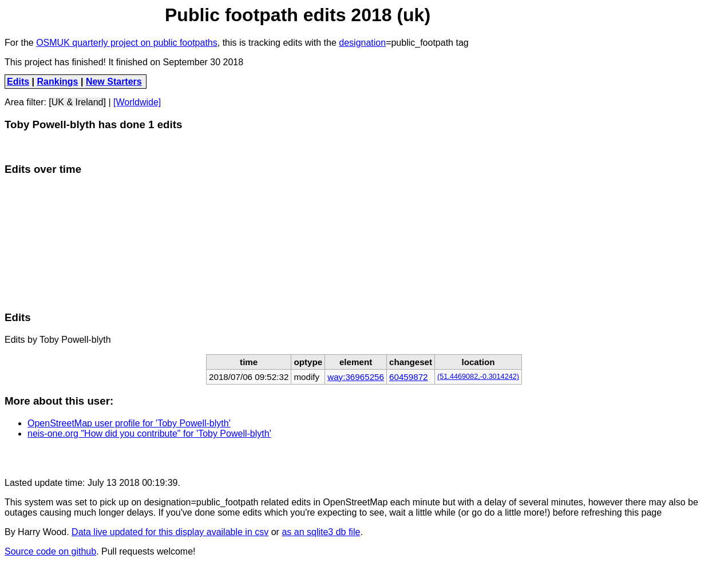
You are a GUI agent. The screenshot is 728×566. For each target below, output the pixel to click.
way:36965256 (356, 377)
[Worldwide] (137, 102)
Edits (18, 82)
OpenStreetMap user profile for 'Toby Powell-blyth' (129, 423)
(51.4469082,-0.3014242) (478, 377)
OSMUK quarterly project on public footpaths (127, 43)
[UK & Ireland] (77, 102)
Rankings (58, 82)
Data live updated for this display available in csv (170, 532)
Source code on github (50, 551)
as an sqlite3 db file (321, 532)
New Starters (114, 82)
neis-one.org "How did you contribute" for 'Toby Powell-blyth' (149, 434)
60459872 (409, 377)
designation (362, 43)
